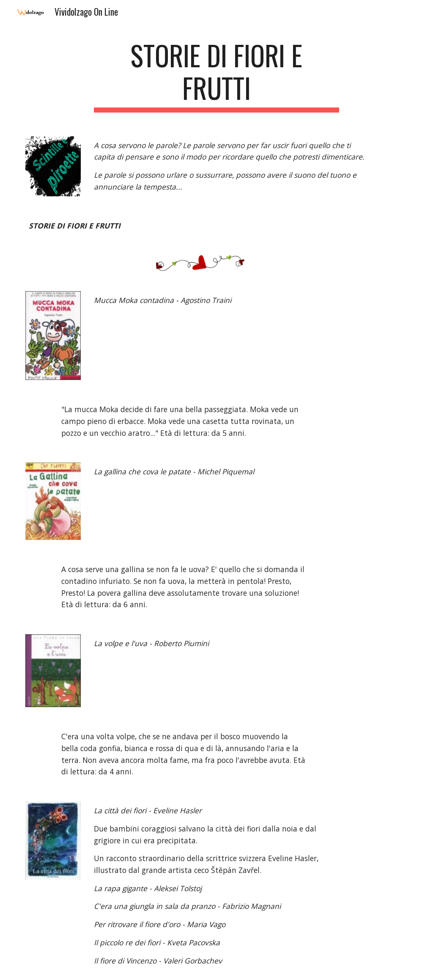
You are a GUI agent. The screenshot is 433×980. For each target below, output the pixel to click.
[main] (216, 76)
